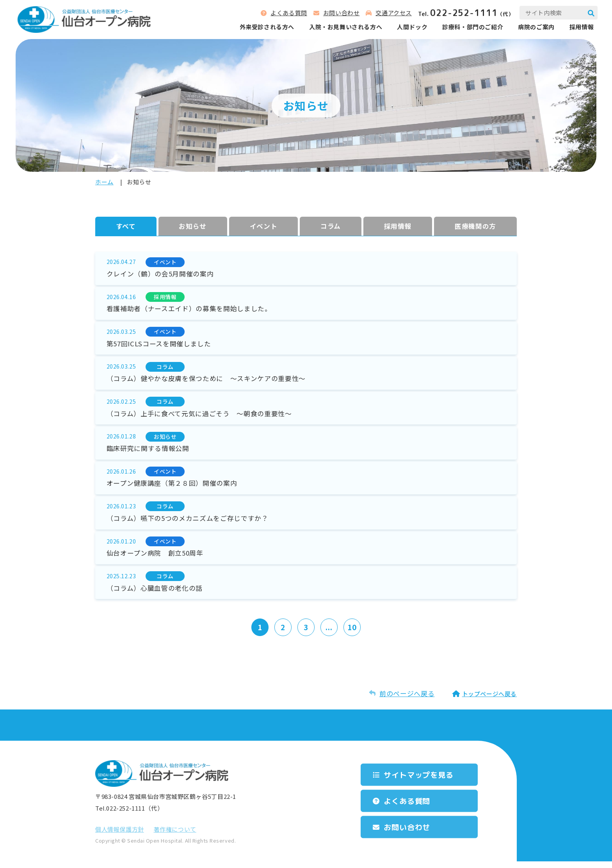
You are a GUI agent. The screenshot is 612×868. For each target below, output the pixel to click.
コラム (331, 226)
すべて (126, 226)
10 (353, 634)
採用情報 (580, 27)
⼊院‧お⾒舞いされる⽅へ (344, 27)
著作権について (175, 836)
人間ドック (411, 27)
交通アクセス (392, 13)
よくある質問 (288, 13)
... (329, 634)
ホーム (104, 182)
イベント (264, 226)
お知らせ (193, 226)
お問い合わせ (340, 13)
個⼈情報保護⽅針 (120, 836)
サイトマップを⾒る (421, 781)
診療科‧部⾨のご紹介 (471, 27)
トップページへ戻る (489, 700)
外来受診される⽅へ (265, 27)
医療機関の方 (475, 226)
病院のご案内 (535, 27)
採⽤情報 (398, 226)
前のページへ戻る (407, 700)
